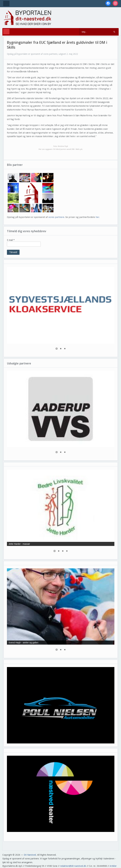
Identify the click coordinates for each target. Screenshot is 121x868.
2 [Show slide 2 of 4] (59, 551)
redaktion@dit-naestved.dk (73, 866)
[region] (61, 310)
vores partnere (56, 217)
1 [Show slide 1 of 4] (55, 551)
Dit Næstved (30, 855)
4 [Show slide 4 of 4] (67, 551)
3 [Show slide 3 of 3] (65, 349)
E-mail (11, 240)
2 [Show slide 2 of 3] (61, 349)
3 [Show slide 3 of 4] (63, 551)
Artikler (113, 866)
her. (98, 217)
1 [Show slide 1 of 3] (57, 349)
